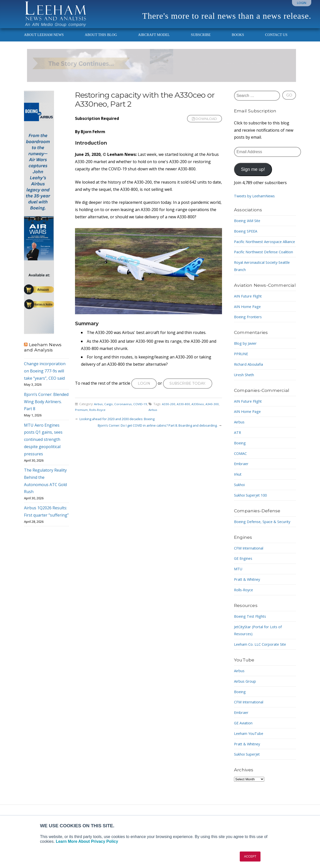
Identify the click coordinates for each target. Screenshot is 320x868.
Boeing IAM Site (249, 227)
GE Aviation (245, 751)
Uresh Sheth (246, 396)
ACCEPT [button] (250, 857)
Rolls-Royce (104, 417)
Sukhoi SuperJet (249, 783)
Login (302, 3)
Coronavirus (125, 412)
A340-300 (213, 412)
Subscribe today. (190, 391)
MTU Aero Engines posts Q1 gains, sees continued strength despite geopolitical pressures (43, 446)
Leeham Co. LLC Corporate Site (263, 672)
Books (238, 41)
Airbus (99, 412)
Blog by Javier (247, 364)
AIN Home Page (249, 327)
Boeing (241, 464)
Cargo (110, 412)
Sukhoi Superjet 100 (253, 516)
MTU (239, 597)
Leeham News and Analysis (43, 354)
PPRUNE (242, 375)
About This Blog (101, 41)
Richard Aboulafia (250, 385)
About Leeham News (44, 41)
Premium (87, 417)
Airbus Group (247, 709)
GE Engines (244, 587)
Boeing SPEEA (247, 238)
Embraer (242, 485)
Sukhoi (240, 506)
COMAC (241, 474)
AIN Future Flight (250, 317)
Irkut (239, 495)
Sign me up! (253, 176)
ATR (238, 454)
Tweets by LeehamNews (257, 203)
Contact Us (276, 41)
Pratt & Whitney (249, 607)
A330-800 (184, 412)
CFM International (251, 576)
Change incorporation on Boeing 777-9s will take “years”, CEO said (45, 378)
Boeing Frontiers (250, 338)
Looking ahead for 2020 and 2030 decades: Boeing (121, 427)
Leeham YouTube (251, 762)
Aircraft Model (154, 41)
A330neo (199, 412)
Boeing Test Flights (252, 644)
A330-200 (169, 412)
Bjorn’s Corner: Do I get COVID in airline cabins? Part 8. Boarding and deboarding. (150, 433)
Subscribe (201, 41)
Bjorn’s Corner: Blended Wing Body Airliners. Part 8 (46, 408)
